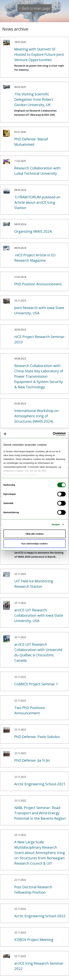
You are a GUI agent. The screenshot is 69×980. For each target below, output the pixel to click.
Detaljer (56, 524)
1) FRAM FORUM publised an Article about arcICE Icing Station (37, 202)
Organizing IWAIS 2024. (33, 231)
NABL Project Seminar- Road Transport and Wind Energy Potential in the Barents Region (40, 813)
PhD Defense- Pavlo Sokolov (37, 737)
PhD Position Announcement (38, 284)
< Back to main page (35, 8)
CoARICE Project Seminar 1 (36, 684)
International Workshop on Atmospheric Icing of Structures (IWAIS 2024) (36, 416)
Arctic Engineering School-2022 (40, 916)
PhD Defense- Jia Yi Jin (32, 760)
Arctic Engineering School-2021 (40, 784)
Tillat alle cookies (35, 534)
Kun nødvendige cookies (35, 544)
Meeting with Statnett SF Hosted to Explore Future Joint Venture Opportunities (39, 54)
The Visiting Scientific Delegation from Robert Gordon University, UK (34, 99)
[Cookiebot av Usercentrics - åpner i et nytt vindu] (53, 434)
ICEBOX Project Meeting (34, 940)
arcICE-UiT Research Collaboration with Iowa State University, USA (39, 615)
